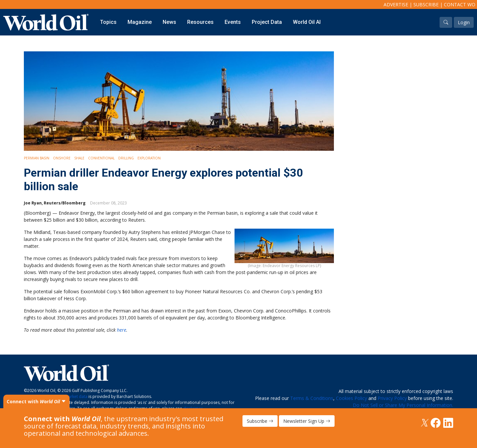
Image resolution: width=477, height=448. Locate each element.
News (169, 22)
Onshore (62, 158)
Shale (79, 158)
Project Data (267, 22)
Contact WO (460, 4)
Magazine (140, 22)
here (122, 330)
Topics (108, 22)
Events (233, 22)
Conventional (101, 158)
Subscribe (426, 4)
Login (464, 22)
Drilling (126, 158)
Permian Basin (37, 158)
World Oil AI (307, 22)
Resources (200, 22)
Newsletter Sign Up (307, 421)
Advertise (396, 4)
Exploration (149, 158)
